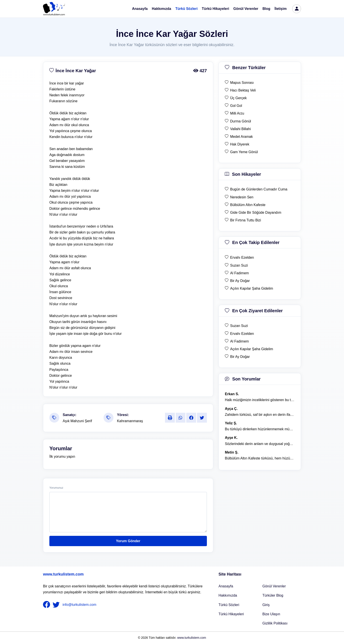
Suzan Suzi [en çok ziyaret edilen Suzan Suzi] (239, 326)
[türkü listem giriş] (297, 9)
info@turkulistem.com (79, 604)
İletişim (280, 9)
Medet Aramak (241, 137)
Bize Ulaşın (271, 614)
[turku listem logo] (54, 9)
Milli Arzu (237, 113)
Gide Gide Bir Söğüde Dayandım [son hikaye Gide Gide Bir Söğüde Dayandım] (256, 213)
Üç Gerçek (238, 98)
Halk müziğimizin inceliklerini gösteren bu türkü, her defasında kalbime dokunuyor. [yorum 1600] (260, 400)
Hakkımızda (161, 9)
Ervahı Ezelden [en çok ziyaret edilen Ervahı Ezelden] (242, 334)
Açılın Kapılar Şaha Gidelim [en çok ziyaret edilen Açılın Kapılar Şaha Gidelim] (252, 349)
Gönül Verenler (246, 9)
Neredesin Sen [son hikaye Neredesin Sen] (242, 197)
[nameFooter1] (47, 605)
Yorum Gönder (128, 541)
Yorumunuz (56, 488)
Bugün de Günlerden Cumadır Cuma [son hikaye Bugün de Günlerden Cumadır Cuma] (259, 189)
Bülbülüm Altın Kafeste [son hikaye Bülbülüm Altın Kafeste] (248, 205)
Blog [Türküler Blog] (267, 9)
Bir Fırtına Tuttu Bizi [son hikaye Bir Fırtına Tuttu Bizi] (245, 220)
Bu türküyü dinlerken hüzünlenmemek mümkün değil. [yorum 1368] (260, 429)
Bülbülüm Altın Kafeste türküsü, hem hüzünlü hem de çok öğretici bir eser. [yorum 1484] (260, 458)
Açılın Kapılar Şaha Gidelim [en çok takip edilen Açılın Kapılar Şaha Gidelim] (252, 288)
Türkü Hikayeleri (216, 9)
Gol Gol (236, 106)
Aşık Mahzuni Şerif (77, 421)
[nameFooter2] (57, 605)
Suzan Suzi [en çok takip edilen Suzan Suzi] (239, 265)
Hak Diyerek (240, 144)
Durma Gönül (241, 121)
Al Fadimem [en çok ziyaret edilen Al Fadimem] (239, 341)
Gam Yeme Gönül (244, 152)
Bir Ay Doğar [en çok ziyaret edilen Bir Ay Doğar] (240, 357)
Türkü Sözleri (186, 9)
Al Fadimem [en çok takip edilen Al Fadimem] (239, 273)
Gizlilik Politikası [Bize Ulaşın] (275, 623)
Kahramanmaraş (130, 421)
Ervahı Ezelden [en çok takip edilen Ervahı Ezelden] (242, 257)
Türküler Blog (273, 595)
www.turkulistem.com (63, 574)
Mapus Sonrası (242, 83)
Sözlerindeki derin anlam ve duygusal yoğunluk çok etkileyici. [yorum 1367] (260, 444)
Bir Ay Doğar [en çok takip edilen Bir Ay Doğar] (240, 281)
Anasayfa (140, 9)
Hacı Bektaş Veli (243, 90)
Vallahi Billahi (240, 129)
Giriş (266, 605)
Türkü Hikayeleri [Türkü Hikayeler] (231, 614)
